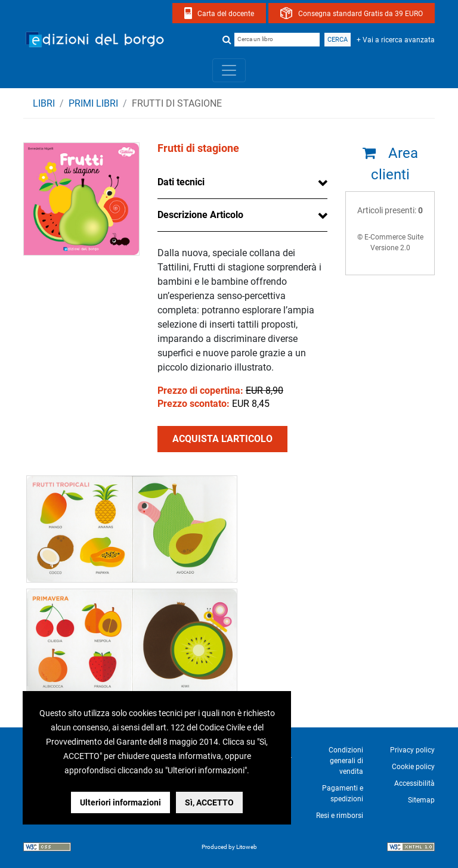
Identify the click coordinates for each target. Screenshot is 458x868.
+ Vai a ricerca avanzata (396, 40)
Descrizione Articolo (200, 215)
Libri (44, 103)
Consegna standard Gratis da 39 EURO (360, 14)
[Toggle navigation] (229, 70)
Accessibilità (414, 783)
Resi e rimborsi (340, 816)
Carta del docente (226, 14)
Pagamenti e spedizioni (343, 794)
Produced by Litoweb (229, 847)
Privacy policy (412, 750)
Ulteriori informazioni (120, 802)
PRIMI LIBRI (93, 103)
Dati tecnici (181, 182)
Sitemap (421, 800)
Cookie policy (413, 767)
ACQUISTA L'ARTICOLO (222, 439)
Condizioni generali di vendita (346, 761)
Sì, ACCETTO (209, 802)
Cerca (338, 40)
